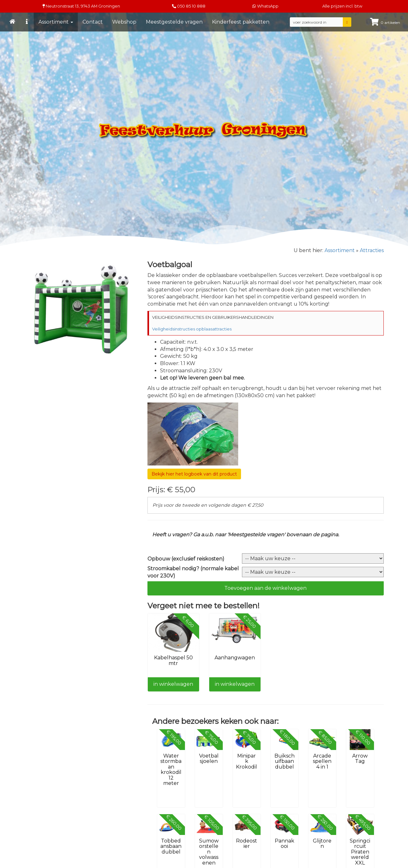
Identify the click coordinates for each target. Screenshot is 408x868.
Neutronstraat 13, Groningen (81, 6)
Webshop (124, 22)
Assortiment (56, 22)
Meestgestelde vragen (174, 22)
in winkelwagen (173, 684)
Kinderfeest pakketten (241, 22)
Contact (93, 22)
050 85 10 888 (191, 6)
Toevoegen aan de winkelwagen (265, 588)
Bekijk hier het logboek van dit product (194, 474)
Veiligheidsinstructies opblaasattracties (192, 329)
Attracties (372, 250)
